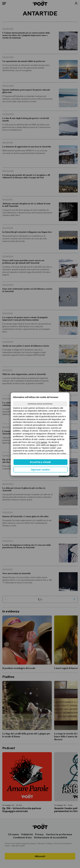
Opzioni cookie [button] (40, 470)
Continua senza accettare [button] (40, 404)
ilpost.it (53, 445)
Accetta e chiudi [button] (40, 462)
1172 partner (41, 442)
